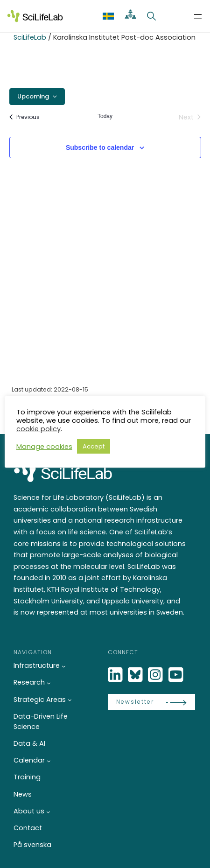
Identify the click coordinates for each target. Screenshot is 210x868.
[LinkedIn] (116, 675)
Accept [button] (94, 446)
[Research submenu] (49, 683)
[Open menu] (198, 16)
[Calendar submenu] (49, 761)
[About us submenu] (48, 811)
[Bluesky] (136, 675)
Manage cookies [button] (44, 446)
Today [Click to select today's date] (105, 116)
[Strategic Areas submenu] (70, 700)
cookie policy (38, 429)
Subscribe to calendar (100, 147)
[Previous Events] (24, 117)
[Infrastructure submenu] (64, 666)
